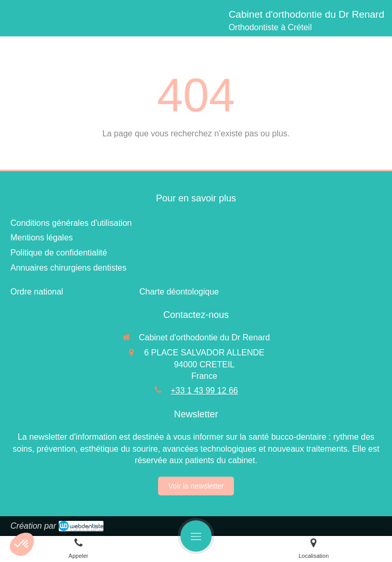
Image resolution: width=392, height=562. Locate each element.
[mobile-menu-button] (196, 536)
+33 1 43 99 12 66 (204, 391)
